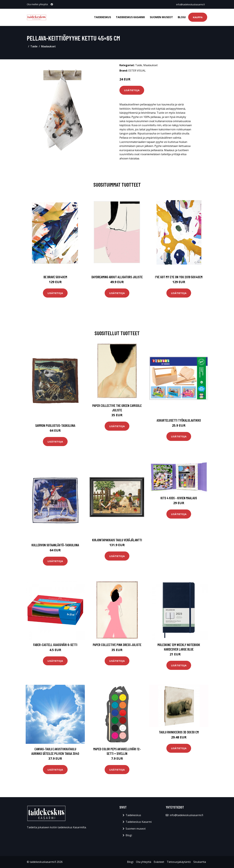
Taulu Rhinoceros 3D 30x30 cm (179, 732)
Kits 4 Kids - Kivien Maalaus (179, 498)
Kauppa (198, 17)
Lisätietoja (132, 90)
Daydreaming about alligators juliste (117, 277)
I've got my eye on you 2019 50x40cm (179, 277)
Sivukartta (200, 862)
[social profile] (52, 4)
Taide (34, 46)
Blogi (182, 17)
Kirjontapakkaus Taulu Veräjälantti (117, 540)
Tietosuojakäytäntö (179, 862)
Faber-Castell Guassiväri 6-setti (55, 645)
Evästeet (159, 862)
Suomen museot (161, 17)
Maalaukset (48, 46)
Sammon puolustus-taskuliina (55, 425)
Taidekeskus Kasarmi (130, 17)
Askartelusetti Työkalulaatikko (179, 420)
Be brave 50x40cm (55, 277)
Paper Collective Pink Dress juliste (117, 645)
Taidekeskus (103, 17)
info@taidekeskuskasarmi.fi (190, 4)
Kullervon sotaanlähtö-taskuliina (55, 545)
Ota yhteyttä (144, 862)
